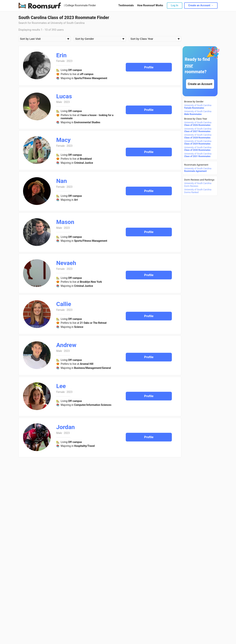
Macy (63, 140)
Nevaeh (66, 263)
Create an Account (200, 84)
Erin (61, 55)
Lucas (64, 96)
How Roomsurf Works (150, 5)
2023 (69, 61)
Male (59, 102)
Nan (62, 181)
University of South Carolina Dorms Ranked (198, 191)
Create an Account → (201, 5)
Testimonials (126, 5)
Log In (175, 5)
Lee (61, 386)
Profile (149, 67)
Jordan (65, 427)
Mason (65, 222)
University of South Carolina (198, 107)
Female (60, 61)
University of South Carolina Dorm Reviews (198, 185)
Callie (64, 304)
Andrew (66, 345)
